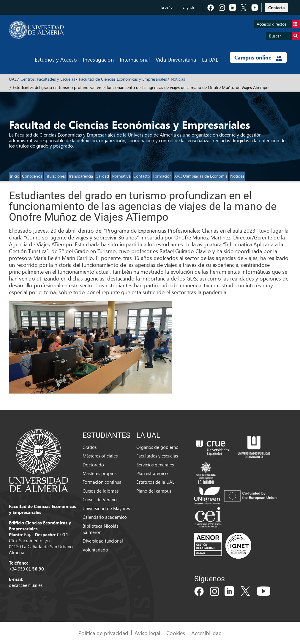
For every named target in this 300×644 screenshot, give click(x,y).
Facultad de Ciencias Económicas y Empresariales (123, 79)
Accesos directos (278, 24)
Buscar (285, 36)
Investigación (98, 59)
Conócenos (32, 176)
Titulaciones (55, 176)
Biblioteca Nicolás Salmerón (100, 529)
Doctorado (93, 465)
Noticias (178, 79)
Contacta (276, 8)
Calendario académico (105, 517)
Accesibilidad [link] (207, 633)
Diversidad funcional (103, 541)
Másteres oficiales (100, 456)
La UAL (210, 59)
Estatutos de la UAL (155, 482)
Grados (90, 447)
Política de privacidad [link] (103, 633)
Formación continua (102, 482)
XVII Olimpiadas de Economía (201, 176)
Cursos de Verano (100, 499)
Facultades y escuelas (157, 456)
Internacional (135, 59)
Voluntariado (95, 550)
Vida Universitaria (176, 59)
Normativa (121, 176)
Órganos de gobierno (157, 447)
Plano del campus (154, 491)
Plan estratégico (152, 473)
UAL (13, 79)
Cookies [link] (176, 633)
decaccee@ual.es (26, 585)
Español (167, 7)
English (188, 7)
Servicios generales (155, 465)
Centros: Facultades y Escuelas (48, 79)
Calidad (102, 176)
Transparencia (81, 176)
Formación (162, 176)
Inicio (15, 176)
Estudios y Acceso (56, 59)
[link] (276, 7)
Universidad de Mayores (106, 508)
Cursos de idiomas (101, 491)
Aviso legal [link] (147, 633)
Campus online (258, 57)
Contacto (142, 176)
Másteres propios (100, 473)
